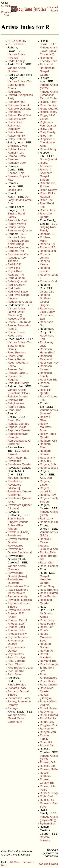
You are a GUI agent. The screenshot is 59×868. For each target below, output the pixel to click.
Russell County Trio (47, 781)
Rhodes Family (17, 634)
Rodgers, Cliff (48, 441)
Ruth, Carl (46, 796)
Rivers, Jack (48, 210)
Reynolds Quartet (19, 610)
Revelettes (14, 535)
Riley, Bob (46, 129)
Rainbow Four (16, 102)
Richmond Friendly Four (48, 59)
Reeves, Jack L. (18, 373)
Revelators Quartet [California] (20, 493)
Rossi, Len (47, 627)
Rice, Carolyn (16, 657)
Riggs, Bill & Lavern (47, 117)
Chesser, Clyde (17, 146)
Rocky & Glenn (45, 419)
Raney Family (16, 227)
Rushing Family (45, 737)
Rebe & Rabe (16, 278)
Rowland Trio (48, 661)
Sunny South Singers (16, 520)
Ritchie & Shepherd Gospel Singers (46, 175)
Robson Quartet (45, 385)
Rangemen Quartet (20, 230)
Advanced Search (52, 9)
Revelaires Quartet (19, 464)
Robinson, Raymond (46, 358)
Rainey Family (17, 119)
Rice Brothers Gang (20, 668)
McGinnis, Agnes (46, 615)
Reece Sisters (16, 332)
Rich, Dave (15, 674)
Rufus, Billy (47, 722)
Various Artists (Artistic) (17, 239)
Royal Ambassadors (49, 676)
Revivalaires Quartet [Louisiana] (20, 551)
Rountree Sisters (46, 646)
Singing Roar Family (48, 229)
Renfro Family (16, 407)
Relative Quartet (18, 396)
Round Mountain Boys (46, 637)
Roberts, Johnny (45, 256)
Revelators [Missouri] (14, 486)
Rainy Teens (15, 132)
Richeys (13, 708)
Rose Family (48, 596)
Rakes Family (16, 136)
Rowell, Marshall (45, 656)
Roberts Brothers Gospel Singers (45, 300)
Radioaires (14, 92)
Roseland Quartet (46, 602)
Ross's (44, 630)
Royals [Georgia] (46, 696)
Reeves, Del (15, 369)
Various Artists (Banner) (17, 568)
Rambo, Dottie (17, 156)
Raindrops (14, 112)
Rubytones (47, 712)
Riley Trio (46, 136)
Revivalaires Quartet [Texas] (17, 574)
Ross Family (48, 624)
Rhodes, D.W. (16, 624)
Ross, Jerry (47, 620)
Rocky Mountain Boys (46, 427)
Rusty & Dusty (49, 793)
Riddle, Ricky (48, 102)
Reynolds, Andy (18, 596)
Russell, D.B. (48, 762)
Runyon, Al (47, 729)
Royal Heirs (47, 681)
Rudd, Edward (49, 715)
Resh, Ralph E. (17, 458)
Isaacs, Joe (15, 190)
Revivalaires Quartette (15, 581)
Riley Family (48, 132)
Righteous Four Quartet (48, 124)
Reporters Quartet (19, 430)
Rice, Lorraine (16, 661)
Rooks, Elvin (48, 552)
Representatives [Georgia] (18, 435)
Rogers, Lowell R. (46, 490)
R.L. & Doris (15, 44)
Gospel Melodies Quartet (46, 580)
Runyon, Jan (48, 732)
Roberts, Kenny (45, 263)
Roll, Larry (46, 518)
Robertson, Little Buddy (47, 310)
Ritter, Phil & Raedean (48, 195)
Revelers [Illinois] (18, 532)
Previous (6, 12)
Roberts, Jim (48, 251)
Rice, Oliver (15, 664)
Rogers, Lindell (45, 483)
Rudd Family (48, 718)
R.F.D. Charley (17, 41)
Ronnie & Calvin (46, 541)
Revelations (15, 481)
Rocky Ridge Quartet (48, 435)
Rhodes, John (16, 630)
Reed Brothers (17, 352)
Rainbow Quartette (19, 109)
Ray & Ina (14, 268)
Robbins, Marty (45, 239)
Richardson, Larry (19, 698)
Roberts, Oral (48, 281)
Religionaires (16, 403)
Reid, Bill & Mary (18, 383)
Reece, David (16, 319)
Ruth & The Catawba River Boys (49, 803)
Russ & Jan (47, 745)
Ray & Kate (15, 271)
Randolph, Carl (17, 220)
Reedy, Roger (16, 359)
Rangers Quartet (18, 247)
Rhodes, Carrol (17, 620)
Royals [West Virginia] (48, 703)
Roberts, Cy (47, 244)
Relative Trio (16, 400)
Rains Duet (15, 122)
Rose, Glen (47, 562)
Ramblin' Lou (16, 153)
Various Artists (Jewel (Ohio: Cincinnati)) (17, 312)
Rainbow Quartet (18, 105)
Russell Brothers (45, 774)
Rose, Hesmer (49, 566)
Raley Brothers (17, 139)
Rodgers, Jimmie (46, 452)
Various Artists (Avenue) (17, 56)
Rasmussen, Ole (18, 254)
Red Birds (14, 288)
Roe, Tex (45, 461)
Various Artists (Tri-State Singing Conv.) (20, 85)
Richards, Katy (17, 688)
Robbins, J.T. (48, 234)
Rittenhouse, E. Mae (48, 185)
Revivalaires (15, 546)
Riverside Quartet (46, 215)
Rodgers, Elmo (46, 446)
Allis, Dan (46, 478)
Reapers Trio (16, 275)
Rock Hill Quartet (45, 391)
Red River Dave (18, 292)
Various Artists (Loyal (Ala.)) (49, 818)
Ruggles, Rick (49, 725)
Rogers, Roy (48, 495)
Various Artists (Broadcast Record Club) (49, 95)
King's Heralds (17, 685)
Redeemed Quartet (20, 302)
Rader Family (16, 61)
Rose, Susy (47, 586)
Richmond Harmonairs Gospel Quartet (47, 69)
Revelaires (14, 461)
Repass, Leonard (18, 424)
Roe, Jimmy (47, 458)
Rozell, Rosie (48, 708)
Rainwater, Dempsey (14, 127)
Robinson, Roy (49, 363)
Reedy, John (15, 356)
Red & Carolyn (17, 285)
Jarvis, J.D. (47, 292)
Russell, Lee (48, 766)
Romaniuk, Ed (49, 522)
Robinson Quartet (46, 368)
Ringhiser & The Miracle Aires (47, 142)
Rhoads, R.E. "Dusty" (16, 615)
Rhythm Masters (18, 637)
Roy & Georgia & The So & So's (49, 668)
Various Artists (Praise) (17, 70)
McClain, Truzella (19, 478)
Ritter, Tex (46, 200)
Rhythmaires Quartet (16, 642)
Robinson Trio (49, 380)
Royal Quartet (49, 685)
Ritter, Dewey (48, 190)
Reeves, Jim (15, 376)
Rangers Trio (16, 251)
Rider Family (48, 105)
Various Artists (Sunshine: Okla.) (19, 391)
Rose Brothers (49, 590)
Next (6, 15)
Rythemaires (48, 823)
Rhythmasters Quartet (16, 649)
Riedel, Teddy (48, 112)
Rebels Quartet (17, 281)
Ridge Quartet (49, 109)
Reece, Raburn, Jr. (19, 322)
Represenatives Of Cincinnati (19, 442)
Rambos (13, 159)
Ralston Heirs (16, 149)
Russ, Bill (46, 742)
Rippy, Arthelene (46, 164)
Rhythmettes (16, 654)
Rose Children (49, 593)
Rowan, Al (46, 651)
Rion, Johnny (48, 149)
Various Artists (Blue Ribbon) (18, 525)
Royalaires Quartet (47, 690)
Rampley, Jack (17, 163)
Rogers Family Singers (49, 500)
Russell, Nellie (49, 769)
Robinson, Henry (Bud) (47, 351)
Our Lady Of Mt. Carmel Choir (20, 200)
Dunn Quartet (48, 159)
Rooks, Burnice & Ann (49, 547)
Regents (13, 380)
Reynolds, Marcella (20, 600)
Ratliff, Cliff (14, 264)
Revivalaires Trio (18, 586)
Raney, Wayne (17, 224)
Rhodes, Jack (16, 627)
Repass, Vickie (17, 427)
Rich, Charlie (16, 671)
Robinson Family (46, 375)
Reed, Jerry (15, 336)
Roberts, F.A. (48, 247)
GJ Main (6, 6)
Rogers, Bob (48, 464)
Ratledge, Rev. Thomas (17, 259)
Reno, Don (14, 410)
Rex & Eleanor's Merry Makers (18, 591)
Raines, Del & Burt (19, 115)
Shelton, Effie (16, 173)
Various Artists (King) (18, 242)
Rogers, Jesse (49, 468)
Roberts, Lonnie (45, 269)
